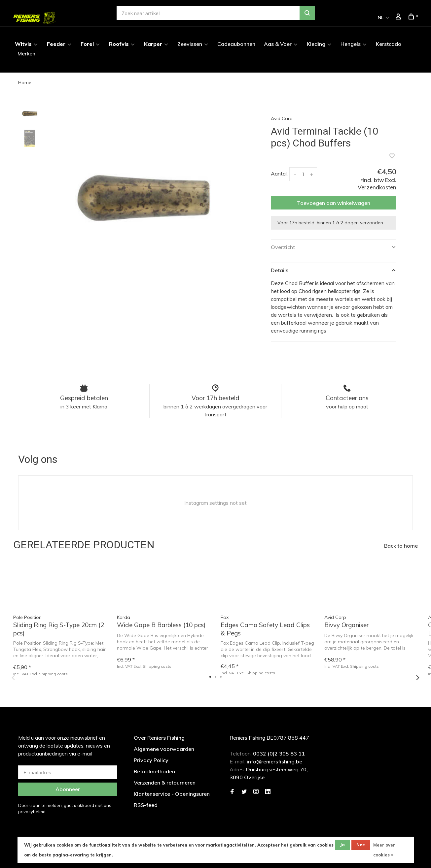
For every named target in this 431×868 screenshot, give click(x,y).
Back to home (401, 546)
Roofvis (119, 44)
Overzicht (283, 247)
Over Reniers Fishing (159, 738)
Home (25, 82)
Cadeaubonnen (236, 44)
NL (381, 17)
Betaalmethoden (154, 771)
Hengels (351, 44)
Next (418, 678)
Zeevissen (190, 44)
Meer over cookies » (384, 850)
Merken (26, 53)
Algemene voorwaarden (164, 749)
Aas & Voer (278, 44)
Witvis (23, 44)
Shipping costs (157, 666)
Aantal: (279, 174)
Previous (13, 678)
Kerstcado (389, 44)
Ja (342, 845)
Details (280, 270)
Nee (361, 845)
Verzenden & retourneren (165, 783)
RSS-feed (146, 805)
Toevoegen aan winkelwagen (334, 203)
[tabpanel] (144, 203)
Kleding (316, 44)
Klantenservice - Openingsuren (172, 794)
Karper (153, 44)
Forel (87, 44)
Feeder (56, 44)
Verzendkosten (377, 187)
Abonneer (68, 789)
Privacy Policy (151, 760)
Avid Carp (282, 118)
